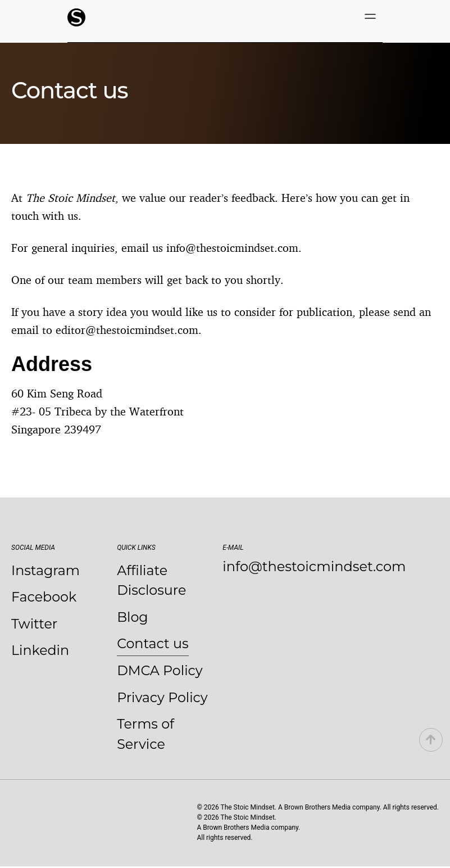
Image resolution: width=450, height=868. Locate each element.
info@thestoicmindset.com (314, 566)
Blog (133, 618)
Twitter (35, 624)
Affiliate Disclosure (152, 580)
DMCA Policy (160, 672)
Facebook (44, 597)
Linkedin (40, 651)
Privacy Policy (163, 699)
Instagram (46, 570)
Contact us (153, 645)
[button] (370, 17)
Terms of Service (146, 736)
